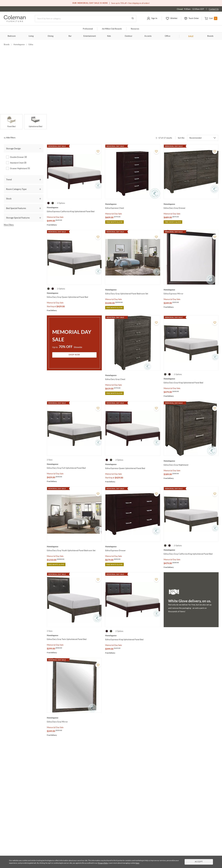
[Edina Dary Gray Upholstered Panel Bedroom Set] (133, 284)
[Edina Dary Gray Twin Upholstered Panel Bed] (74, 630)
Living (31, 36)
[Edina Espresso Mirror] (191, 284)
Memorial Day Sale (55, 212)
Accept (199, 862)
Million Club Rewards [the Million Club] (112, 29)
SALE (191, 36)
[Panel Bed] (11, 116)
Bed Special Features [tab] (16, 203)
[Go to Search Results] (133, 19)
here (137, 863)
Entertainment (90, 36)
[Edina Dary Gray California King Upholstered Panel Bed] (191, 545)
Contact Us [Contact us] (214, 9)
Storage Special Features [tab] (18, 212)
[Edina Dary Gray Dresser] (191, 199)
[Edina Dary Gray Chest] (133, 370)
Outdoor (128, 36)
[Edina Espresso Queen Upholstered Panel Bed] (133, 459)
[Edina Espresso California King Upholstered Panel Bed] (74, 202)
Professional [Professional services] (88, 29)
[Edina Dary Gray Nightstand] (191, 456)
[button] (152, 19)
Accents (148, 36)
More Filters (9, 219)
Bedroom (12, 36)
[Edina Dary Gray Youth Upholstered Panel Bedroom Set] (74, 541)
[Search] (86, 19)
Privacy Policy (103, 863)
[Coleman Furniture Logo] (15, 21)
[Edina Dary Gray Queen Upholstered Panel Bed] (74, 288)
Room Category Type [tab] (16, 184)
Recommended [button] (195, 132)
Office (167, 36)
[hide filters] (11, 133)
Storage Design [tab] (13, 143)
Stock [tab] (9, 193)
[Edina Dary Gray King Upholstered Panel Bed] (191, 373)
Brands (210, 36)
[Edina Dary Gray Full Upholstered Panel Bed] (74, 459)
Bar (70, 36)
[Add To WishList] (98, 146)
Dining (51, 36)
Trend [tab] (9, 174)
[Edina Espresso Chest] (133, 199)
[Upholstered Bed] (35, 116)
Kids (109, 36)
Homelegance (19, 44)
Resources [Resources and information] (135, 29)
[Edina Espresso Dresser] (133, 541)
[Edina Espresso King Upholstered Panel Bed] (133, 630)
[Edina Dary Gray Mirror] (74, 712)
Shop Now (74, 349)
